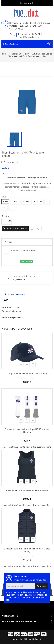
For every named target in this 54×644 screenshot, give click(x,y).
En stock (6, 311)
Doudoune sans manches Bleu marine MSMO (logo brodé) (27, 550)
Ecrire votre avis (10, 162)
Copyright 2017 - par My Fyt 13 (27, 639)
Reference (6, 307)
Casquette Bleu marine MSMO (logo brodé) (27, 374)
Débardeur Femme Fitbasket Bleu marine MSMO (27, 490)
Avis (6, 300)
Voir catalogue (26, 261)
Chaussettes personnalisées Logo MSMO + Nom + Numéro (27, 431)
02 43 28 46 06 (16, 29)
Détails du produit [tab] (14, 294)
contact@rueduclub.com (28, 37)
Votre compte (10, 616)
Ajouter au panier (15, 229)
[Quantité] (5, 222)
